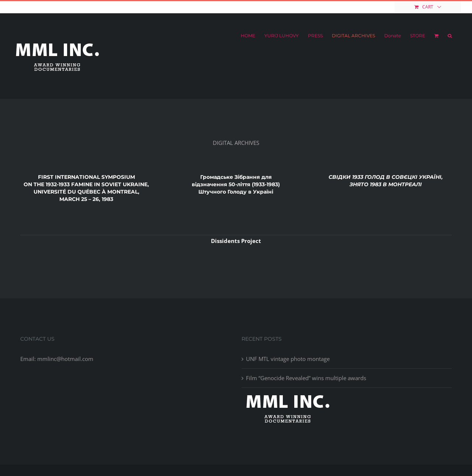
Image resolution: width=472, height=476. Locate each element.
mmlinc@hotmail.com (67, 7)
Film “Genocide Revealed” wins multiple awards (306, 378)
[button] (450, 36)
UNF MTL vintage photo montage (288, 359)
